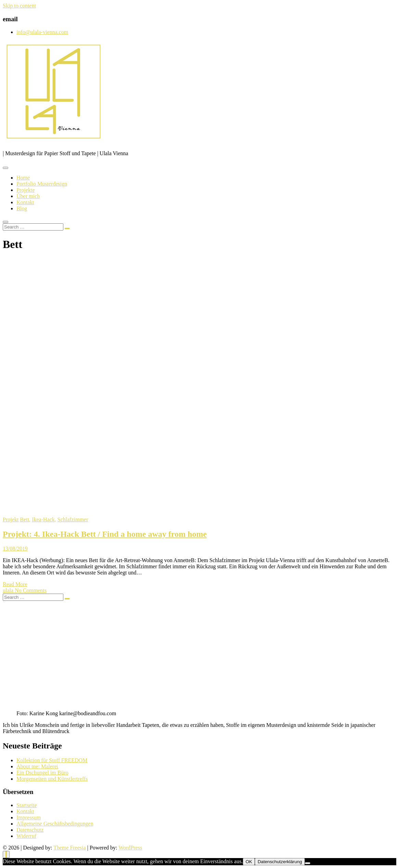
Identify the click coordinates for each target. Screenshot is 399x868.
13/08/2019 (15, 549)
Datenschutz (30, 830)
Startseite (27, 805)
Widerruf (26, 836)
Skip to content (19, 6)
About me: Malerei (37, 766)
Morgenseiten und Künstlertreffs (52, 779)
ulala (9, 590)
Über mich (28, 196)
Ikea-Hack (43, 519)
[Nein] (308, 863)
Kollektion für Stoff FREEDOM (52, 760)
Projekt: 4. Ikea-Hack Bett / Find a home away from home (105, 534)
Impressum (29, 817)
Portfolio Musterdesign (42, 184)
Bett (24, 519)
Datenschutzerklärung (280, 862)
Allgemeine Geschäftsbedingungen (55, 824)
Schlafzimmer (73, 519)
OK (249, 862)
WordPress (130, 848)
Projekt (11, 519)
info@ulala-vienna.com (42, 32)
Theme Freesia (70, 848)
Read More (15, 584)
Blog (22, 208)
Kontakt (25, 202)
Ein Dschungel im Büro (42, 773)
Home (23, 178)
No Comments (31, 590)
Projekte (26, 190)
